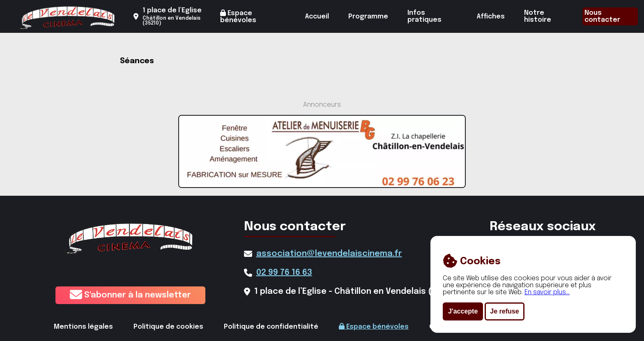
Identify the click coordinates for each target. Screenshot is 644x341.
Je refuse (504, 311)
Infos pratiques (424, 16)
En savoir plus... (547, 292)
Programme (368, 17)
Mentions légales (83, 327)
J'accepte (463, 311)
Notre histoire (538, 16)
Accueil (317, 17)
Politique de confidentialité (271, 327)
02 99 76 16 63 (284, 273)
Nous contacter (602, 16)
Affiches (491, 17)
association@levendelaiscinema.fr (329, 254)
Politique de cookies (168, 327)
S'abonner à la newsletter (130, 295)
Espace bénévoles (238, 17)
